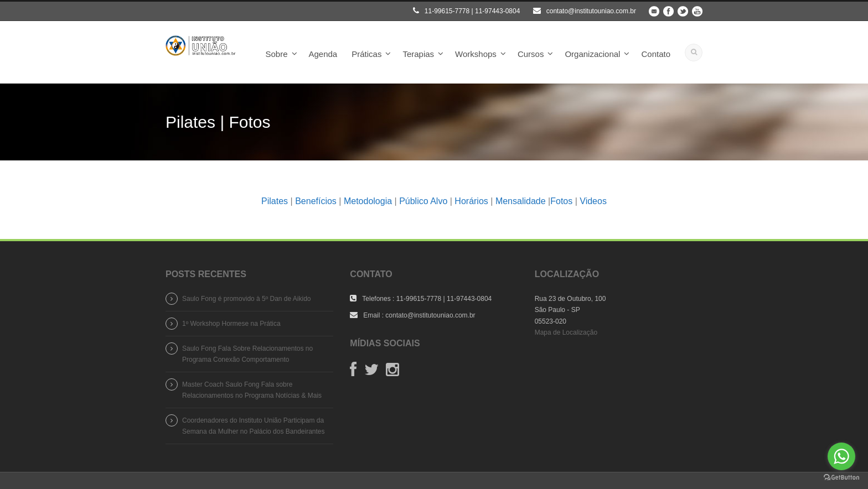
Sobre (276, 54)
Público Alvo (423, 201)
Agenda (323, 54)
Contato (656, 54)
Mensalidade (521, 201)
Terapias (418, 54)
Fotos (561, 201)
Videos (593, 201)
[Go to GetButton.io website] (841, 478)
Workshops (476, 54)
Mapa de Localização (566, 332)
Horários (471, 201)
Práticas (366, 54)
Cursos (531, 54)
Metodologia (368, 201)
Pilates (275, 201)
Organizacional (592, 54)
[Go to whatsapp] (841, 456)
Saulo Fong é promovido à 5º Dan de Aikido (247, 299)
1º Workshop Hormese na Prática (231, 324)
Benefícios (316, 201)
